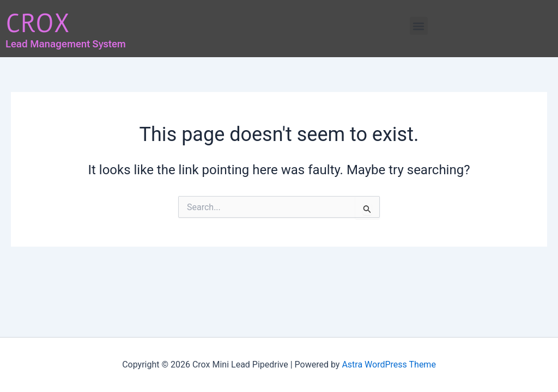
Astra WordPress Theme (389, 365)
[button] (419, 26)
